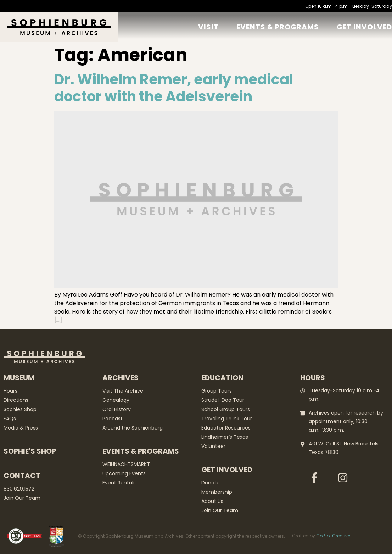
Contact (22, 476)
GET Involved (364, 27)
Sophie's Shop (30, 451)
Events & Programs (278, 27)
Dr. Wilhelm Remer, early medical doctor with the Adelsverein (174, 88)
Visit (208, 27)
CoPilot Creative (333, 536)
